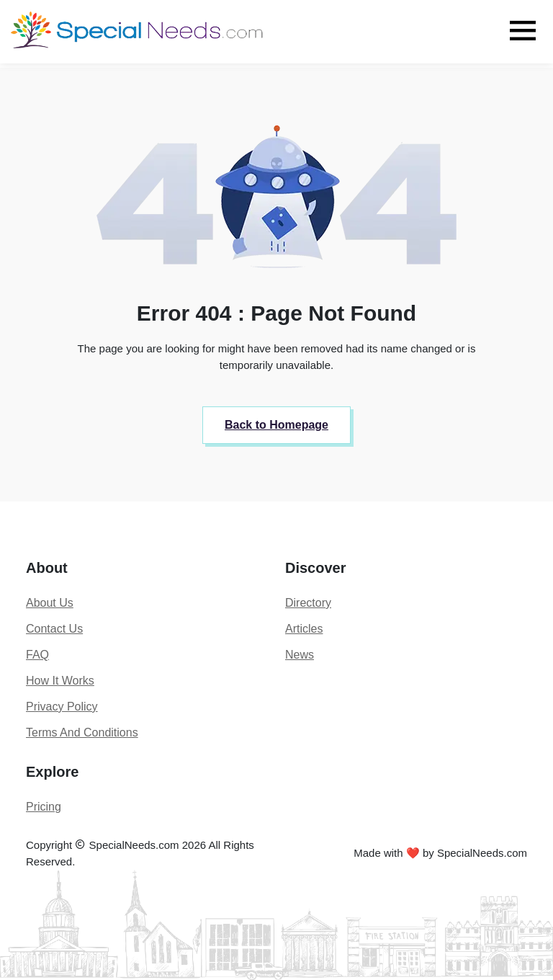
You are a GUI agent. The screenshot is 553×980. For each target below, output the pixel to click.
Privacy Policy (62, 707)
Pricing (44, 807)
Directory (308, 603)
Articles (304, 629)
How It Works (60, 681)
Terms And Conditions (82, 732)
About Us (50, 603)
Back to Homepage (276, 425)
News (300, 655)
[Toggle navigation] (523, 30)
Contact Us (54, 629)
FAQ (37, 655)
